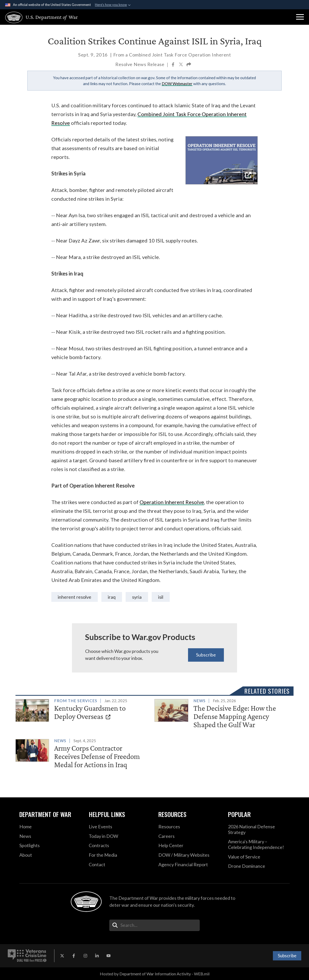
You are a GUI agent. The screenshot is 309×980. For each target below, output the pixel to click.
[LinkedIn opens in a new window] (97, 956)
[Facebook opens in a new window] (74, 956)
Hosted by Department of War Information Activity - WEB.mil (155, 974)
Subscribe (206, 655)
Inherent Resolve (75, 597)
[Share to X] (181, 65)
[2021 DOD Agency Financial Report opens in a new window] (189, 865)
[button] (300, 17)
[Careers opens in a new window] (189, 836)
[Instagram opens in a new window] (85, 956)
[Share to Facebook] (173, 65)
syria (137, 597)
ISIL (161, 597)
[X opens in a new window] (62, 956)
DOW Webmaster (177, 84)
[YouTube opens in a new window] (109, 956)
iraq (112, 597)
